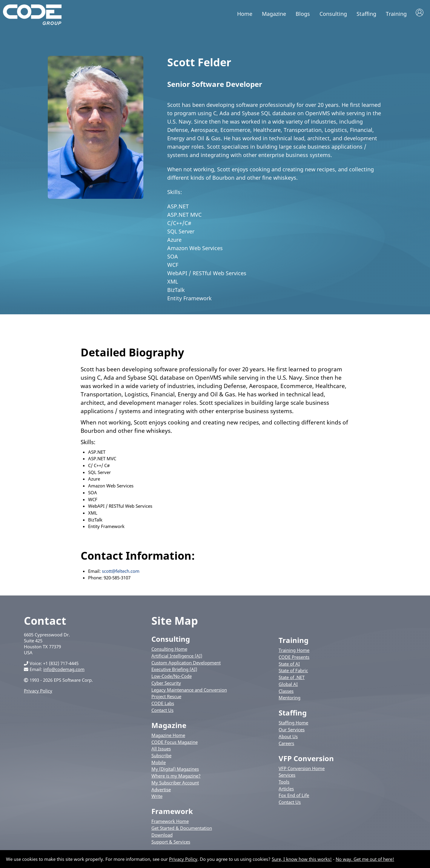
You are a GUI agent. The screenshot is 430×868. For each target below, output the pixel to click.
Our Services (292, 731)
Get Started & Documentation (182, 829)
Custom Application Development (186, 664)
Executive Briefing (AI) (174, 670)
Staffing (366, 14)
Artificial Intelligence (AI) (177, 657)
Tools (284, 783)
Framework (172, 812)
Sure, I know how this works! (302, 859)
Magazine (274, 14)
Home (245, 14)
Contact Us (162, 711)
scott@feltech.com (121, 572)
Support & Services (171, 843)
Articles (286, 789)
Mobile (159, 763)
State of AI (289, 665)
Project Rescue (166, 698)
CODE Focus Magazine (175, 743)
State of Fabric (293, 672)
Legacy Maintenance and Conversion (189, 691)
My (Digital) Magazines (175, 770)
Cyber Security (166, 684)
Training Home (294, 651)
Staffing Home (293, 724)
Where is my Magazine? (176, 777)
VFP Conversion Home (302, 769)
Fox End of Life (294, 796)
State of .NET (292, 678)
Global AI (288, 685)
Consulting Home (169, 650)
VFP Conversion (306, 759)
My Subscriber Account (175, 784)
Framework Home (170, 822)
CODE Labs (163, 704)
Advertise (161, 790)
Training (396, 14)
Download (162, 836)
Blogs (303, 14)
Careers (286, 744)
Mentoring (290, 699)
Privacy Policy (38, 692)
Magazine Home (168, 736)
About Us (288, 737)
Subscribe (161, 756)
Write (157, 797)
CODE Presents (294, 658)
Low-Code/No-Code (172, 677)
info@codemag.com (64, 670)
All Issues (161, 750)
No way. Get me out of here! (365, 859)
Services (287, 776)
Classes (286, 692)
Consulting (333, 14)
